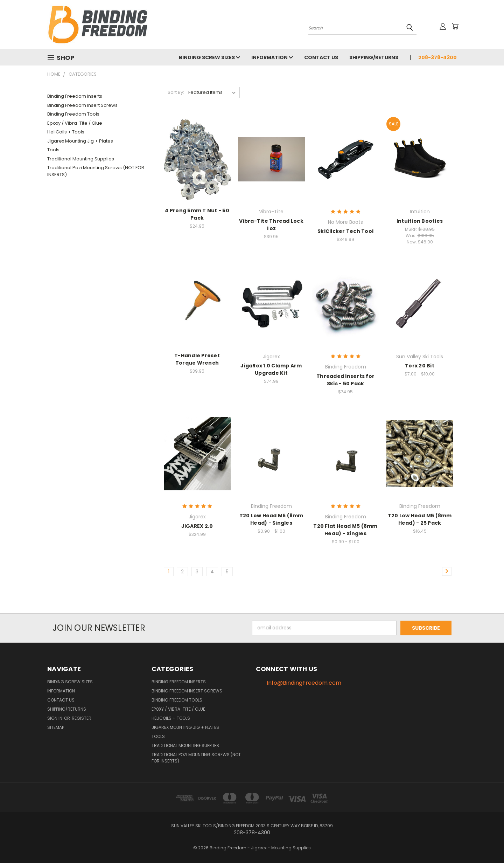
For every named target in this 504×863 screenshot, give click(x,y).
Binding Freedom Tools (73, 114)
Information (272, 57)
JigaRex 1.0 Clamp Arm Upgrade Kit (271, 369)
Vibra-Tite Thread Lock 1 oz (271, 225)
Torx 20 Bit (420, 366)
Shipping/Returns (374, 57)
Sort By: (176, 92)
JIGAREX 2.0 (197, 526)
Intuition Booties (420, 221)
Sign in (55, 718)
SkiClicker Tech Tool (345, 231)
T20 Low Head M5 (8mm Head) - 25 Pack (420, 519)
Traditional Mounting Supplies (81, 159)
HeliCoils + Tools (66, 132)
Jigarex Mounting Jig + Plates (80, 141)
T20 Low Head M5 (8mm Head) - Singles (271, 519)
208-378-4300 (437, 57)
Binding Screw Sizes (209, 57)
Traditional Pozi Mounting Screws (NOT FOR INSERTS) (96, 171)
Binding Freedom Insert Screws (82, 105)
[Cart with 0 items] (455, 26)
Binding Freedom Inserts (75, 96)
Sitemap (56, 727)
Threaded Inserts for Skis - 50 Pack (345, 380)
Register (82, 718)
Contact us (321, 57)
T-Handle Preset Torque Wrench (197, 359)
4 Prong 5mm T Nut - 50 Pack (197, 214)
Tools (53, 150)
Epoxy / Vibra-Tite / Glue (75, 123)
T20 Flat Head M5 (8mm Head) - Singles (345, 530)
